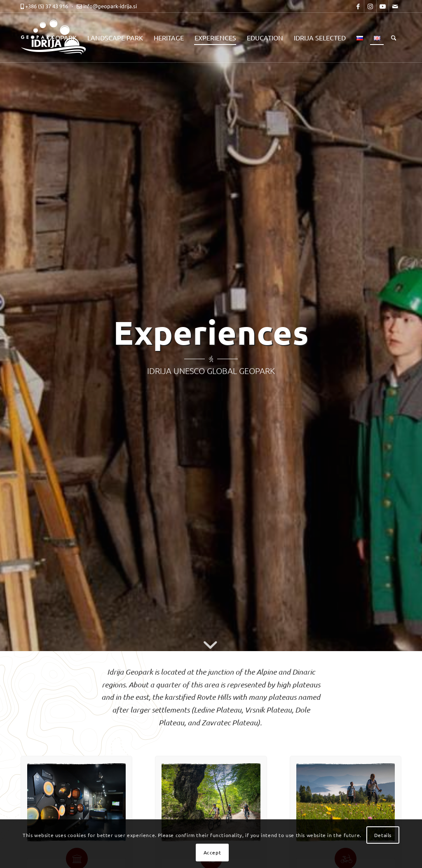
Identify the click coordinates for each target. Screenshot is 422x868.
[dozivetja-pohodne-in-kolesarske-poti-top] (346, 802)
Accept (212, 852)
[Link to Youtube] (383, 6)
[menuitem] (62, 38)
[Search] (394, 38)
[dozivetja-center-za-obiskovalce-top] (76, 802)
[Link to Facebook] (358, 6)
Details (383, 835)
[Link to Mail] (395, 6)
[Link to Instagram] (370, 6)
